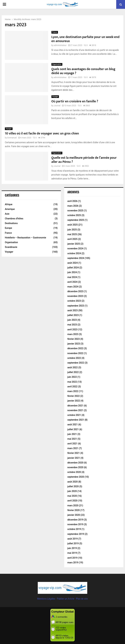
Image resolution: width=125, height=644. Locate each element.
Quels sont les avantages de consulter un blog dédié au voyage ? (83, 71)
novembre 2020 (75, 467)
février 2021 (73, 453)
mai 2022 (72, 382)
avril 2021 (72, 444)
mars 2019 (73, 563)
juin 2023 (72, 320)
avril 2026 (72, 201)
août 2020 (73, 482)
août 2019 (73, 539)
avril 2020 (72, 501)
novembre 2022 (75, 353)
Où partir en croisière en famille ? (75, 101)
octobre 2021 (74, 415)
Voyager (55, 97)
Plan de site (82, 599)
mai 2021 (72, 439)
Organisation (57, 64)
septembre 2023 (76, 306)
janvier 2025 (74, 244)
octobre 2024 (74, 253)
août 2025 (73, 225)
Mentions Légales (46, 599)
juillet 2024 (73, 268)
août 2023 (73, 310)
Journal (57, 106)
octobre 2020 (74, 472)
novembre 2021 (75, 410)
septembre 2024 (76, 258)
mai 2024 (72, 277)
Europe (8, 228)
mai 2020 (72, 496)
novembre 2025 (75, 211)
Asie (7, 214)
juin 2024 (72, 272)
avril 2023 (72, 329)
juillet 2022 (73, 372)
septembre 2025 (76, 220)
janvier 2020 (74, 515)
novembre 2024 (75, 249)
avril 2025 (72, 239)
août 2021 (73, 424)
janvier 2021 (74, 458)
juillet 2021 (73, 429)
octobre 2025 (74, 215)
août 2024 (73, 263)
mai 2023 (72, 325)
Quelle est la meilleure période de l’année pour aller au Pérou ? (84, 160)
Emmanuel (12, 138)
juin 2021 (72, 434)
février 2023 (73, 339)
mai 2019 (72, 553)
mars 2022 (73, 391)
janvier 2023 (74, 344)
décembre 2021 (75, 406)
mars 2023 (73, 334)
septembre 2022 (76, 363)
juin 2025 (72, 230)
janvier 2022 (74, 401)
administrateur (60, 45)
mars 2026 (73, 206)
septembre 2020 (76, 477)
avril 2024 (72, 282)
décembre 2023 (75, 291)
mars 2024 (73, 287)
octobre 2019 (74, 529)
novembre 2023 (75, 296)
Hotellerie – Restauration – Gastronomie (25, 238)
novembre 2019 (75, 524)
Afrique (9, 204)
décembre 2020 (75, 463)
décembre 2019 (75, 520)
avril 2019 (72, 558)
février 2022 (73, 396)
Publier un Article (66, 599)
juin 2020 (72, 491)
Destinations (11, 223)
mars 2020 (73, 505)
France (55, 32)
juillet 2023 (73, 315)
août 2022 (73, 367)
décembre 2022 (75, 348)
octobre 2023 (74, 301)
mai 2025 (72, 234)
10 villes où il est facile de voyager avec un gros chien (42, 133)
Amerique (10, 209)
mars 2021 (73, 448)
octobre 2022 (74, 358)
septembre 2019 (76, 534)
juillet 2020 (73, 486)
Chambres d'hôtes (14, 219)
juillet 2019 (73, 543)
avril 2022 (72, 387)
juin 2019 (72, 548)
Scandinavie (11, 247)
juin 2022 (72, 377)
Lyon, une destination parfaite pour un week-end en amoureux (86, 39)
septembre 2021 (76, 420)
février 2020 (73, 510)
